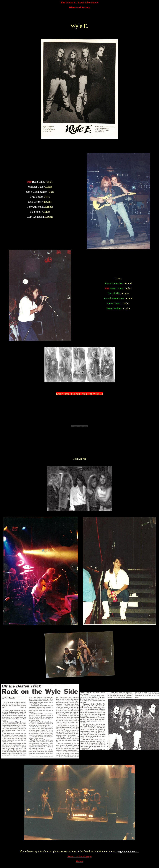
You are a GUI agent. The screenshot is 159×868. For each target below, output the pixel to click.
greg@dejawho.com (128, 851)
